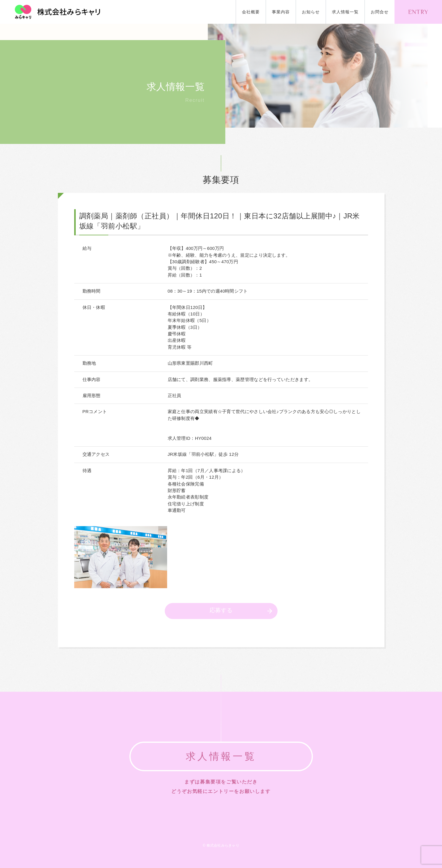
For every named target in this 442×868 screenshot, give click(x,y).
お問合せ (380, 12)
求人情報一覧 (345, 12)
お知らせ (311, 12)
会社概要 (251, 12)
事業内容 (281, 12)
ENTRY (418, 12)
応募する (221, 610)
